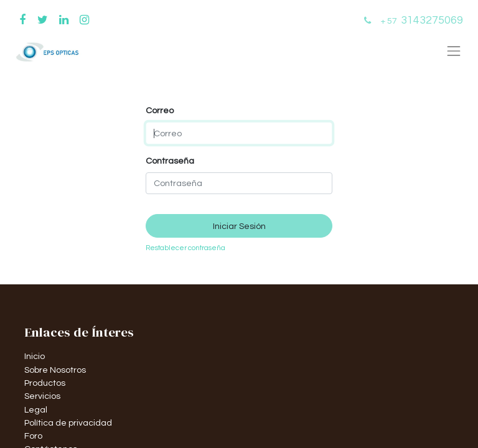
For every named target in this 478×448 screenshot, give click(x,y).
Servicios (42, 396)
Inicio (35, 356)
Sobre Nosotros (55, 370)
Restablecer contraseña (185, 248)
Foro (33, 436)
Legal (36, 410)
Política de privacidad (68, 423)
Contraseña (170, 161)
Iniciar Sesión (239, 226)
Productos (45, 383)
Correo (160, 110)
